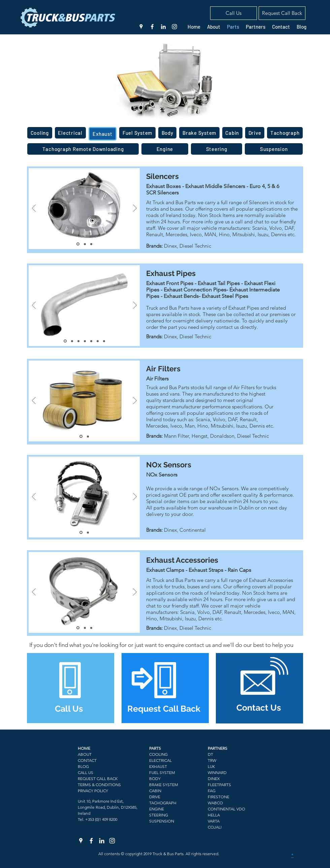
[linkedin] (163, 27)
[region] (71, 688)
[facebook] (152, 27)
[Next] (135, 209)
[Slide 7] (104, 341)
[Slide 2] (85, 244)
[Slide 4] (85, 341)
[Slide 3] (91, 244)
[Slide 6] (98, 341)
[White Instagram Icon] (174, 27)
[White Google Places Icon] (141, 27)
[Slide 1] (78, 244)
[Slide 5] (91, 341)
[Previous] (34, 209)
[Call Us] (234, 13)
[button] (282, 13)
